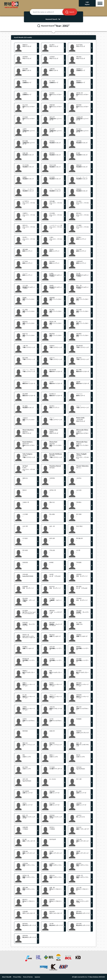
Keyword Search (54, 19)
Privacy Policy (17, 977)
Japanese (37, 977)
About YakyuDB (7, 977)
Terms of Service (28, 977)
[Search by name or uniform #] (49, 12)
